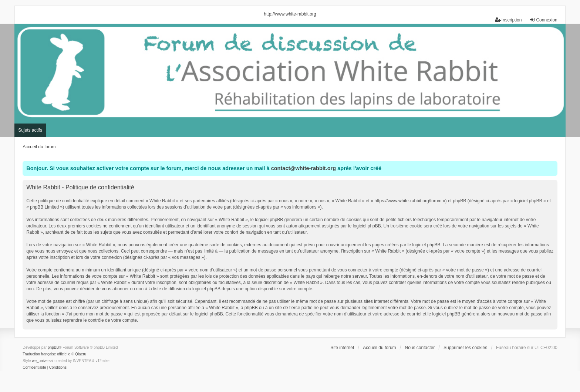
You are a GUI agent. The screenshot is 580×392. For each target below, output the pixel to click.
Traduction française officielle (46, 354)
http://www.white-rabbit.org (290, 14)
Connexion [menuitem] (543, 20)
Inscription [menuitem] (508, 20)
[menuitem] (34, 368)
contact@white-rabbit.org (304, 168)
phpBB (53, 347)
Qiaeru (81, 354)
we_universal (43, 361)
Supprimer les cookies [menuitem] (465, 348)
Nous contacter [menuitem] (420, 348)
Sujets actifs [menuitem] (30, 130)
